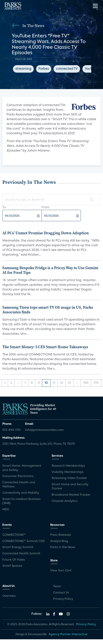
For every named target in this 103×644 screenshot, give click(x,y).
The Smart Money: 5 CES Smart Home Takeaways (45, 347)
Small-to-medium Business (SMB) (21, 501)
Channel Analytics (65, 501)
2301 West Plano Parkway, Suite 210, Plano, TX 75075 (39, 444)
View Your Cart (61, 571)
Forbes (44, 69)
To (4, 207)
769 (86, 383)
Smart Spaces (12, 566)
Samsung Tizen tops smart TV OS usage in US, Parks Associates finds (48, 310)
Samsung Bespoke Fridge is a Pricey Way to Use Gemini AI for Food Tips (50, 270)
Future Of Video (14, 560)
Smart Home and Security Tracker (70, 487)
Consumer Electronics (18, 476)
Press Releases (61, 535)
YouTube (91, 69)
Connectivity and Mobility (21, 493)
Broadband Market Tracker (71, 495)
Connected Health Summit (21, 554)
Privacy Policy (63, 599)
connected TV (67, 69)
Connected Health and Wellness (19, 485)
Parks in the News (63, 547)
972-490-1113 (11, 430)
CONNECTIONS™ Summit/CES (24, 541)
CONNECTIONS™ (14, 535)
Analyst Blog (59, 541)
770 (96, 383)
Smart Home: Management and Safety (22, 468)
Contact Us (61, 593)
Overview (9, 596)
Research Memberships (68, 466)
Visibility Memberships (68, 472)
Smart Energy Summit (18, 547)
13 (69, 383)
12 (62, 383)
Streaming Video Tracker (69, 478)
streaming (23, 69)
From (46, 207)
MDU (6, 510)
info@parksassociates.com (44, 430)
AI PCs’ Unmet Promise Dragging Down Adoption (46, 233)
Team (57, 586)
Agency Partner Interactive (68, 634)
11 (54, 383)
